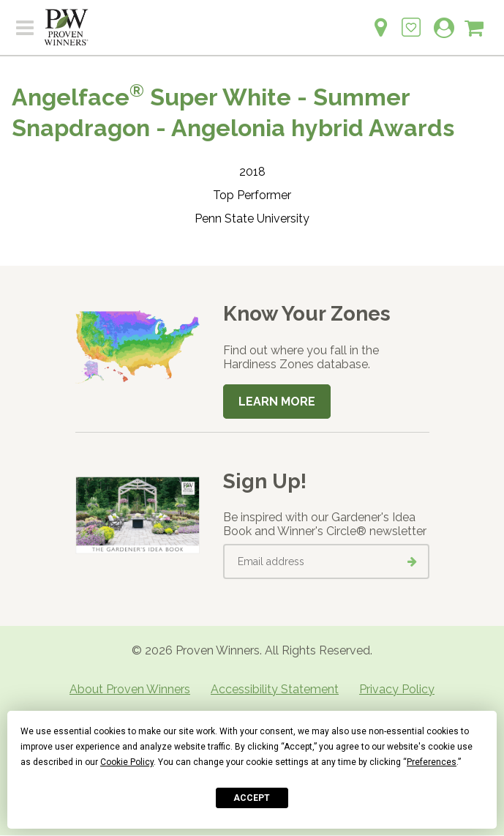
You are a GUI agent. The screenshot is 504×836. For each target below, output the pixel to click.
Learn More (277, 402)
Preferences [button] (432, 762)
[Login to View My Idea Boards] (411, 19)
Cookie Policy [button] (127, 762)
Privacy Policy (397, 689)
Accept (252, 798)
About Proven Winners (130, 689)
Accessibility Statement (275, 689)
